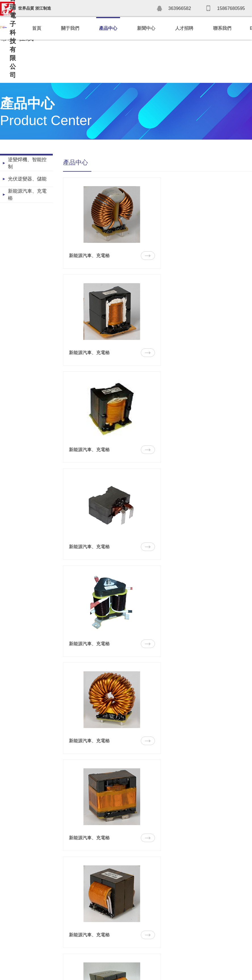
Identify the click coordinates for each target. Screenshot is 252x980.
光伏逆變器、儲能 (60, 926)
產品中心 (108, 28)
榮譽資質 (8, 935)
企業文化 (8, 952)
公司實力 (8, 926)
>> (247, 863)
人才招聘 (184, 28)
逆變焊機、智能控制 (62, 918)
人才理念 (157, 918)
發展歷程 (8, 943)
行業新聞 (112, 926)
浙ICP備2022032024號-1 (170, 973)
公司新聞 (112, 918)
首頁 (37, 28)
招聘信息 (157, 926)
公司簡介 (8, 918)
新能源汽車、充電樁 (62, 935)
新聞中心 (146, 28)
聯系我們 (222, 28)
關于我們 (70, 28)
